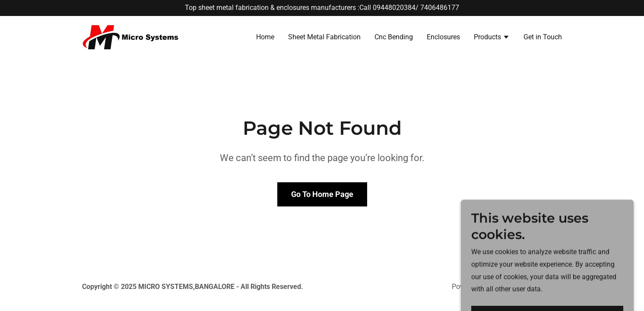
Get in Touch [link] (543, 37)
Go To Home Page (322, 194)
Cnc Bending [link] (394, 37)
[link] (131, 36)
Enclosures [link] (443, 37)
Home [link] (265, 37)
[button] (492, 38)
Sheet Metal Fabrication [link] (324, 37)
